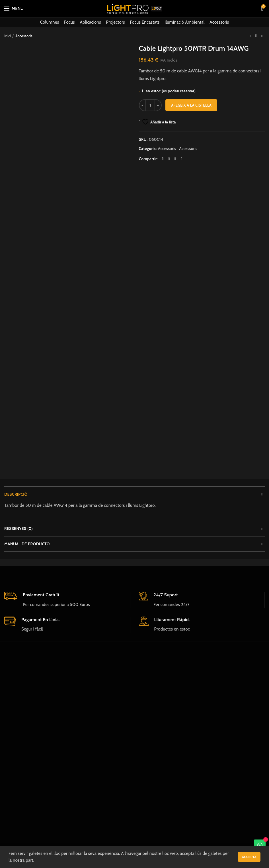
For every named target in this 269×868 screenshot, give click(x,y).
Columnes (50, 22)
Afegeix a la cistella (191, 105)
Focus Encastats (145, 22)
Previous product (250, 36)
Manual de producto (27, 544)
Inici (8, 36)
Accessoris (219, 22)
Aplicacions (90, 22)
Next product (262, 36)
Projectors (116, 22)
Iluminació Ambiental (184, 22)
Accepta (249, 857)
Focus (69, 22)
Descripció (16, 494)
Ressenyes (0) (19, 528)
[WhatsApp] (260, 845)
